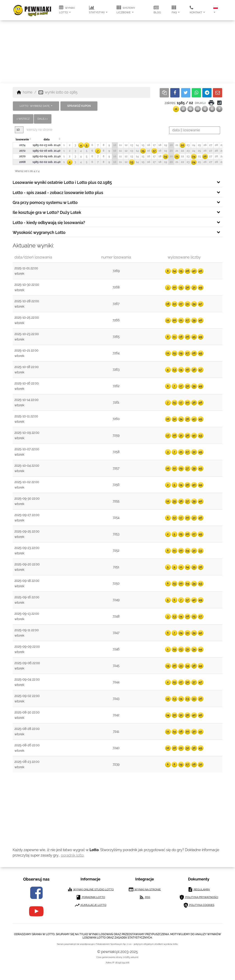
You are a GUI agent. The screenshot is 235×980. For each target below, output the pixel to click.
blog (157, 10)
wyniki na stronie (145, 889)
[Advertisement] (118, 52)
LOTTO (35, 106)
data (46, 139)
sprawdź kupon (79, 106)
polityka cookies (199, 905)
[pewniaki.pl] (32, 7)
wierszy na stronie (34, 130)
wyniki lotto (67, 10)
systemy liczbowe (126, 10)
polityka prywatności (199, 897)
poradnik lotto (72, 855)
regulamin (199, 889)
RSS (144, 897)
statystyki (97, 10)
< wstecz (23, 119)
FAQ (175, 10)
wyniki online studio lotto (91, 889)
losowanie (22, 139)
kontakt (196, 10)
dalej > (43, 119)
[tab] (117, 182)
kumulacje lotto (90, 905)
